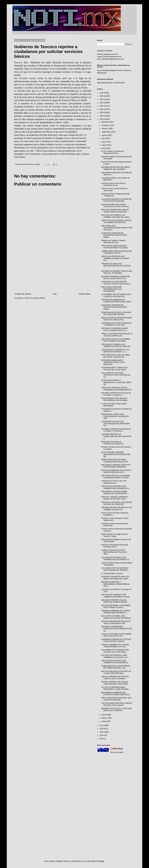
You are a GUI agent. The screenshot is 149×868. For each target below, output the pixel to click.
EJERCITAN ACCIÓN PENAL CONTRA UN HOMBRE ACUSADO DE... (116, 221)
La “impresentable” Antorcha (112, 573)
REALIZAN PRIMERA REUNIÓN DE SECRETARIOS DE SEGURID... (115, 211)
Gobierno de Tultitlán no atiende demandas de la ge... (113, 241)
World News (118, 749)
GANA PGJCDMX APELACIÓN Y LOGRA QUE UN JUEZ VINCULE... (116, 206)
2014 (102, 735)
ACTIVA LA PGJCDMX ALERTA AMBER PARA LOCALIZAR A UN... (116, 635)
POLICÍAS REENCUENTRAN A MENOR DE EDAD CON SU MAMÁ (117, 704)
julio (103, 138)
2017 (102, 725)
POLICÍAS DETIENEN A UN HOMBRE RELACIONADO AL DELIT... (116, 606)
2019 (102, 116)
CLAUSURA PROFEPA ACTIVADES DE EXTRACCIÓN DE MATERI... (116, 200)
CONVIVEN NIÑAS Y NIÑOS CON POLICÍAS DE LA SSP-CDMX (114, 369)
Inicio (55, 294)
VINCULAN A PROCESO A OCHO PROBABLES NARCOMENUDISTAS (116, 389)
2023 (102, 103)
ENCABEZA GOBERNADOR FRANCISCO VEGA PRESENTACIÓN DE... (117, 629)
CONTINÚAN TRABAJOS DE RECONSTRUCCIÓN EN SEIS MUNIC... (114, 235)
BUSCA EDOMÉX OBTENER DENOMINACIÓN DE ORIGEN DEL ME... (116, 454)
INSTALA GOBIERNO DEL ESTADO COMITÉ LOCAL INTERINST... (115, 678)
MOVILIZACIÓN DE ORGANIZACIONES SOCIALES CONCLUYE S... (117, 319)
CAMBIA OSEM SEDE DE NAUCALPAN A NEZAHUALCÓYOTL (117, 252)
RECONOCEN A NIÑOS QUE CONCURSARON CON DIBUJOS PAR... (115, 416)
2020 (102, 113)
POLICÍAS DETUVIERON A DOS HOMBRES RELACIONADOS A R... (116, 487)
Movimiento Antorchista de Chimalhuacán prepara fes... (113, 443)
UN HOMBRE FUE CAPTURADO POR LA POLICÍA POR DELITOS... (116, 295)
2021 (102, 109)
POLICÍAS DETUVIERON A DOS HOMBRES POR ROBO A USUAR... (116, 596)
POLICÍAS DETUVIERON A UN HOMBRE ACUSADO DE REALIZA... (116, 345)
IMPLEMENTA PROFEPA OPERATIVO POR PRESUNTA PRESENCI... (116, 466)
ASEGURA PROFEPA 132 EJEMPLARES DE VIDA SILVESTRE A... (116, 436)
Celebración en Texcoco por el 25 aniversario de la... (114, 482)
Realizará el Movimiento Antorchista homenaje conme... (115, 546)
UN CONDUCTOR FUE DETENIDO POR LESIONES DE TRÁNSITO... (115, 569)
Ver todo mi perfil (117, 752)
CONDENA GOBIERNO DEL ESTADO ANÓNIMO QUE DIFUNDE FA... (116, 612)
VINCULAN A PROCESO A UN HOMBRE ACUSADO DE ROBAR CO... (115, 258)
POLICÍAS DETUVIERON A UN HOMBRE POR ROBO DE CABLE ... (116, 216)
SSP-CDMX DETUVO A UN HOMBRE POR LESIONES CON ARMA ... (116, 340)
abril (104, 148)
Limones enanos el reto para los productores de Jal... (113, 184)
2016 (102, 729)
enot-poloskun (76, 861)
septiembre (106, 132)
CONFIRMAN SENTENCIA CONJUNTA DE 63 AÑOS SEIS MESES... (116, 313)
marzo (104, 715)
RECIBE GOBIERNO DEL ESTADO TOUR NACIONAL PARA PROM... (115, 683)
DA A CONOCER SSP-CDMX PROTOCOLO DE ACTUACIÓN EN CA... (116, 375)
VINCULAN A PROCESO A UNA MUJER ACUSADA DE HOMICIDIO (117, 503)
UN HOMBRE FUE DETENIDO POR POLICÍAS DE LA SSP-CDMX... (115, 651)
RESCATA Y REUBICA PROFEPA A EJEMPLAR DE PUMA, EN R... (115, 498)
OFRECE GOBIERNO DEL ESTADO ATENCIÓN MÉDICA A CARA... (115, 646)
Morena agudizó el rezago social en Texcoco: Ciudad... (115, 535)
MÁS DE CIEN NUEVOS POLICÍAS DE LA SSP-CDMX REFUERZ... (116, 672)
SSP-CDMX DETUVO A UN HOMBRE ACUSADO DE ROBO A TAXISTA (116, 477)
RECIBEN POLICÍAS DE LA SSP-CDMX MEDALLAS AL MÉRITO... (117, 710)
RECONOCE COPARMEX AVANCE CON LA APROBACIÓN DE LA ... (115, 329)
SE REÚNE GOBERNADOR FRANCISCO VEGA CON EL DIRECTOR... (113, 362)
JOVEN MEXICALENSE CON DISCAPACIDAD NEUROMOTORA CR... (116, 424)
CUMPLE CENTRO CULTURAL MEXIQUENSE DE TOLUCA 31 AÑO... (114, 552)
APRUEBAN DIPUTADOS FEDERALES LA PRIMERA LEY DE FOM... (116, 324)
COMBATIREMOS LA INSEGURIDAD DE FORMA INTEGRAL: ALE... (116, 667)
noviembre (106, 125)
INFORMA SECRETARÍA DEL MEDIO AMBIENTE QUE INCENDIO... (116, 168)
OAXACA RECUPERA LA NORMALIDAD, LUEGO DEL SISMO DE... (116, 382)
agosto (104, 135)
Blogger (102, 861)
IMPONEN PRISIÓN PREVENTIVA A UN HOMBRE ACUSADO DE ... (117, 509)
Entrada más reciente (23, 294)
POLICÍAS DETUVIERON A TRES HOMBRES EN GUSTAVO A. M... (115, 656)
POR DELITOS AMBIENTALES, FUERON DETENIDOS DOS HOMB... (117, 301)
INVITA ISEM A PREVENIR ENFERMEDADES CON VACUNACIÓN (112, 289)
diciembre (106, 122)
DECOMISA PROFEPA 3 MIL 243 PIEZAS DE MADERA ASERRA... (115, 601)
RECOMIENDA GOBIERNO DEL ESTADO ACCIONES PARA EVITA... (116, 694)
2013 (102, 739)
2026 (102, 93)
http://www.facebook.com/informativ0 (111, 83)
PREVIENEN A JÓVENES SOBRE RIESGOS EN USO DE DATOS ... (115, 493)
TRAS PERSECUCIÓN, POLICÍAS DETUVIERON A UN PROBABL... (115, 399)
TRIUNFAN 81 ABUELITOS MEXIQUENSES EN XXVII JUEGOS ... (116, 266)
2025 (102, 96)
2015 (102, 732)
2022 (102, 106)
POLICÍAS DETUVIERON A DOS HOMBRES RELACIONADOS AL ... (116, 662)
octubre (105, 129)
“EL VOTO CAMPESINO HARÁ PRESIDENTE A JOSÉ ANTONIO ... (116, 688)
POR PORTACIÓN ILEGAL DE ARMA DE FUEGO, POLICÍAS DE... (115, 356)
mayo (104, 145)
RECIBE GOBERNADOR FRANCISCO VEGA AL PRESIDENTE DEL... (116, 622)
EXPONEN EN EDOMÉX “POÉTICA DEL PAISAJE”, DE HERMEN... (117, 272)
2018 (102, 119)
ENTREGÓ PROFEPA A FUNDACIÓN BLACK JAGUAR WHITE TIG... (116, 278)
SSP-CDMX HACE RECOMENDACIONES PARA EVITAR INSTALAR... (117, 228)
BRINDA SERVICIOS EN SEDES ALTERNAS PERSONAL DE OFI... (115, 461)
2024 (102, 99)
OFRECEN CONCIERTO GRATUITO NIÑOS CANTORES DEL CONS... (115, 578)
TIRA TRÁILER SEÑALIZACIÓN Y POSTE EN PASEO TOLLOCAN (115, 247)
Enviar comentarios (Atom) (35, 298)
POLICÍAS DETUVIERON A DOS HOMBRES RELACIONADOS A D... (116, 559)
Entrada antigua (84, 294)
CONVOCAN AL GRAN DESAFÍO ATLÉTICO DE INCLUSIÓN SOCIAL (116, 283)
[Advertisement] (53, 270)
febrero (105, 718)
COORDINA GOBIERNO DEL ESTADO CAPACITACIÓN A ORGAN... (116, 640)
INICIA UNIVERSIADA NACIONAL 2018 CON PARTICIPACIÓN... (116, 699)
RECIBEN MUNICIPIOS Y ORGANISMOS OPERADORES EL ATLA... (116, 584)
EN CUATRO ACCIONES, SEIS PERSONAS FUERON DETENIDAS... (117, 617)
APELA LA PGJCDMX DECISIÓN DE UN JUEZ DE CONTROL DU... (117, 335)
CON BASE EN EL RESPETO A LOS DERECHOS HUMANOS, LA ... (115, 351)
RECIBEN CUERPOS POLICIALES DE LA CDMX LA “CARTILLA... (116, 394)
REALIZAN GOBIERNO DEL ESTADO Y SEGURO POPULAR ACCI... (117, 471)
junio (104, 142)
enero (104, 721)
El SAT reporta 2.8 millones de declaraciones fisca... (113, 152)
